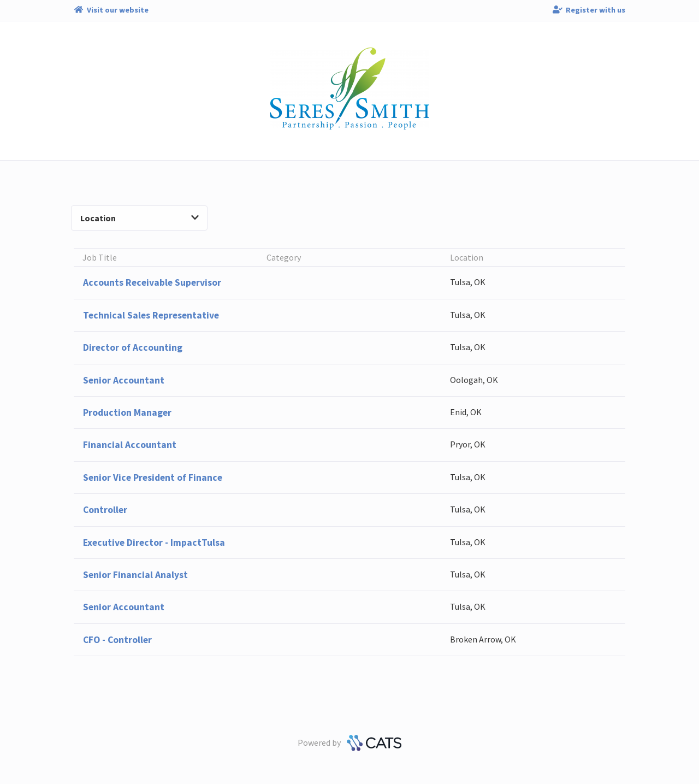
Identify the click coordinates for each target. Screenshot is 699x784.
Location (140, 218)
